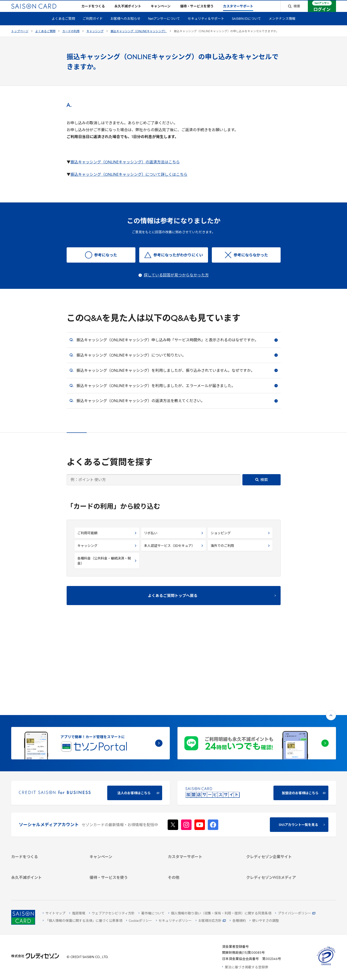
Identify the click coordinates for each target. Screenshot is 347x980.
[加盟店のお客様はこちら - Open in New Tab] (257, 714)
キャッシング (95, 39)
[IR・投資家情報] (280, 811)
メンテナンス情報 (282, 27)
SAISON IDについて (246, 27)
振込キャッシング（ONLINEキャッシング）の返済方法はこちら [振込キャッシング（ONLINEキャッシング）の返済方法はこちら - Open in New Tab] (125, 170)
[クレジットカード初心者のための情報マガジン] (280, 844)
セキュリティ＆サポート (206, 27)
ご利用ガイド (93, 27)
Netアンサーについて (164, 27)
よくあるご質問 (63, 27)
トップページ (20, 39)
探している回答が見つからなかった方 (176, 283)
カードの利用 (71, 39)
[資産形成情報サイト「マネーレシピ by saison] (280, 855)
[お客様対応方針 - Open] (211, 921)
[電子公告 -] (280, 818)
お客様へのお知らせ (125, 27)
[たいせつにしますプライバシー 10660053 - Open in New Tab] (326, 965)
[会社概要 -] (280, 793)
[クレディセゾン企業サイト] (280, 787)
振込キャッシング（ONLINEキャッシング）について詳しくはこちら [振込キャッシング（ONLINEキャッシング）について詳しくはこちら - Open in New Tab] (129, 182)
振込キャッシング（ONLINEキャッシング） (139, 39)
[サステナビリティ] (280, 805)
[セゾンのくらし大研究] (280, 863)
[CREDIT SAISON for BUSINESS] (91, 714)
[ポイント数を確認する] (45, 883)
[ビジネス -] (280, 799)
